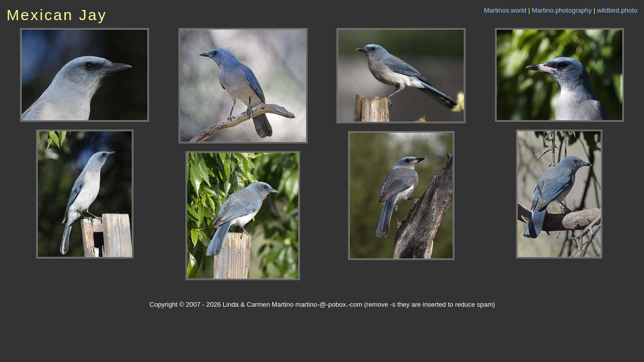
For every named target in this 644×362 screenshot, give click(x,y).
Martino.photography (562, 10)
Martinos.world (505, 10)
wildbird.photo (617, 10)
